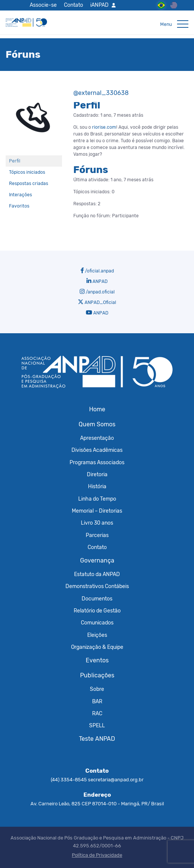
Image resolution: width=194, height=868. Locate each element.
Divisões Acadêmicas (97, 450)
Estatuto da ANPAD (97, 574)
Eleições (97, 635)
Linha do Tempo (97, 499)
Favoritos (19, 206)
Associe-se (43, 5)
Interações (20, 195)
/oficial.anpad (97, 271)
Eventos (97, 660)
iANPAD (99, 5)
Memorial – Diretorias (97, 511)
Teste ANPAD (97, 739)
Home (97, 409)
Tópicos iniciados (27, 172)
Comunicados (97, 623)
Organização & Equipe (97, 647)
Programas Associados (97, 462)
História (97, 486)
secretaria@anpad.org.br (116, 780)
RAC (97, 713)
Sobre (97, 689)
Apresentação (97, 438)
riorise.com (104, 127)
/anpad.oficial (97, 292)
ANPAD (97, 281)
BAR (97, 701)
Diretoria (97, 474)
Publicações (97, 675)
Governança (97, 560)
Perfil (15, 161)
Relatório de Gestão (97, 611)
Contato (74, 5)
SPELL (97, 725)
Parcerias (97, 535)
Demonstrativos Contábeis (97, 586)
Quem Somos (97, 424)
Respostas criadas (29, 184)
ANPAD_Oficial (97, 302)
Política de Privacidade (97, 855)
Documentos (97, 599)
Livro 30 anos (97, 523)
